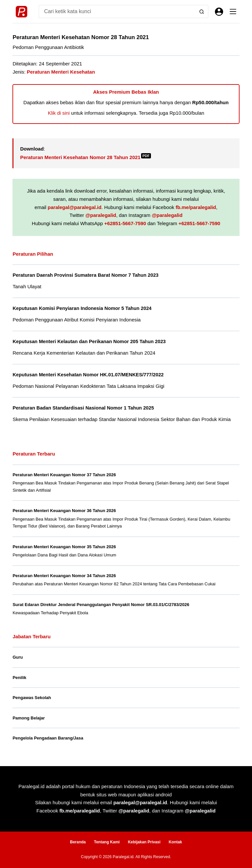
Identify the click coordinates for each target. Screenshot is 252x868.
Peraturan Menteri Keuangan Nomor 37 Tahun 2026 (64, 475)
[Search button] (202, 12)
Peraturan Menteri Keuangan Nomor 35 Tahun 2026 (64, 547)
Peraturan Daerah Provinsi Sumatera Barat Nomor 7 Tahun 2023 (85, 275)
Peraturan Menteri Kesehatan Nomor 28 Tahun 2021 (85, 157)
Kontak (175, 842)
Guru (18, 657)
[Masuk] (219, 12)
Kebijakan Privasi (144, 842)
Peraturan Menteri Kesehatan (61, 72)
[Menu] (233, 12)
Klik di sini (59, 113)
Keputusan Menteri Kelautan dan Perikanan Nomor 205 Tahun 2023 (89, 341)
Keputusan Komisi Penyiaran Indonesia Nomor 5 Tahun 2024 (82, 308)
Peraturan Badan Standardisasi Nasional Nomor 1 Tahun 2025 (83, 408)
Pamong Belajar (29, 718)
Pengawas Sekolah (32, 698)
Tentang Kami (107, 842)
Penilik (19, 678)
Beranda (78, 842)
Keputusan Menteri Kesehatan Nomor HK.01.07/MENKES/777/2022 (88, 375)
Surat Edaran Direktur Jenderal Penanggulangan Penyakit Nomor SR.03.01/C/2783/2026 (101, 605)
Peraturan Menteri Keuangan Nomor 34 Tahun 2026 (64, 576)
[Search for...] (117, 12)
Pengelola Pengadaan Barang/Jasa (48, 738)
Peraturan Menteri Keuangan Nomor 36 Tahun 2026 (64, 511)
